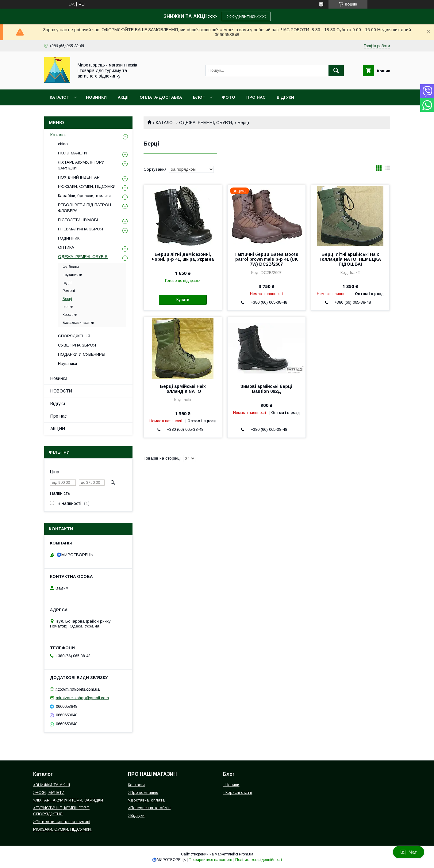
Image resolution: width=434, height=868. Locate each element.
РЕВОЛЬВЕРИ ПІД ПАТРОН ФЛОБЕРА (84, 208)
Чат (409, 852)
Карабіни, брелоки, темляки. (85, 196)
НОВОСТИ (61, 391)
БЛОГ (199, 97)
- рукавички (72, 275)
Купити (183, 300)
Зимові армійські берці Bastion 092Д (266, 389)
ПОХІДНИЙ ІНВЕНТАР (79, 177)
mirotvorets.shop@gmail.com (82, 698)
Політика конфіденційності (259, 860)
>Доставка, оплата (146, 800)
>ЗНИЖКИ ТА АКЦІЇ (52, 785)
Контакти (136, 785)
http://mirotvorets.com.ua (78, 689)
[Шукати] (336, 70)
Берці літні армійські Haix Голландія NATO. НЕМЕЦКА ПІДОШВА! (350, 259)
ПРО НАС (256, 97)
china (63, 144)
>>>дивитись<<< (246, 16)
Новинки (59, 378)
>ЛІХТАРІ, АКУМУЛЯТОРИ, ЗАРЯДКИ (68, 800)
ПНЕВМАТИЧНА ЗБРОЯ (81, 229)
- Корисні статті (237, 792)
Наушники (67, 364)
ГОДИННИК (69, 238)
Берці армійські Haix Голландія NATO (183, 389)
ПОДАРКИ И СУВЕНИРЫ (82, 354)
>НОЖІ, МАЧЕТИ (49, 792)
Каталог (59, 97)
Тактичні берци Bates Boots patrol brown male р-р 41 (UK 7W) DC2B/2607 (266, 259)
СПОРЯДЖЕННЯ (74, 336)
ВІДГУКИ (285, 97)
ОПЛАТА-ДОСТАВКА (161, 97)
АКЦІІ (123, 97)
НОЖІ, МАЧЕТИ (72, 153)
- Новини (231, 785)
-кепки (68, 307)
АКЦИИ (58, 429)
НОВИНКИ (96, 97)
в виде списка (387, 169)
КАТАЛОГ (165, 123)
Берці (67, 299)
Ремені (69, 291)
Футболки (71, 267)
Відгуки (58, 404)
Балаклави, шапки (78, 323)
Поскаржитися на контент (211, 860)
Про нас (58, 416)
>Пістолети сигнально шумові (62, 822)
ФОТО (229, 97)
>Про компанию (143, 792)
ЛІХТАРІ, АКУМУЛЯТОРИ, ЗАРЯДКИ (82, 165)
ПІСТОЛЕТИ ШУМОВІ (78, 220)
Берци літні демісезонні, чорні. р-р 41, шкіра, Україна (183, 257)
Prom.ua (246, 854)
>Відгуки (136, 815)
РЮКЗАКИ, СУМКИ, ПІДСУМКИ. (87, 186)
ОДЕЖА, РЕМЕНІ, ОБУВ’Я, (206, 123)
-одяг (67, 283)
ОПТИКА (66, 247)
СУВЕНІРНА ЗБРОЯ (77, 345)
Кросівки (70, 315)
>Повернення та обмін (149, 808)
